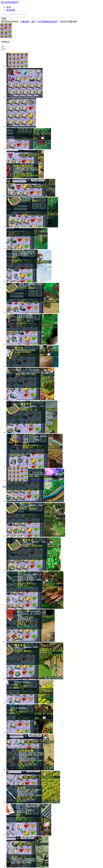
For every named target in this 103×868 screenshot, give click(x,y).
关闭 (5, 487)
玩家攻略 (25, 22)
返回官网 (11, 10)
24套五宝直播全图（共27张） (42, 481)
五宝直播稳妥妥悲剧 (48, 22)
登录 (9, 7)
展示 (34, 22)
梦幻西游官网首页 (10, 2)
